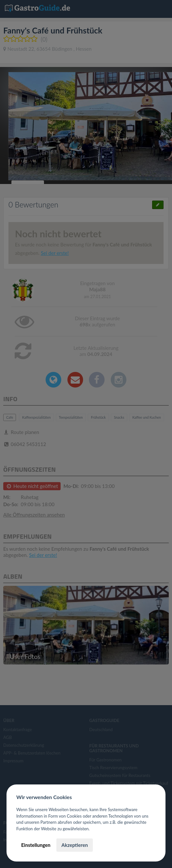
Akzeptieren (74, 845)
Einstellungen (36, 845)
